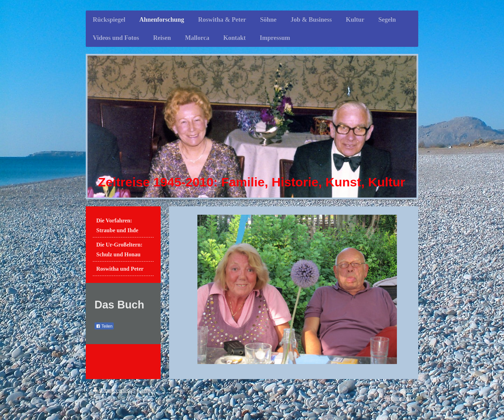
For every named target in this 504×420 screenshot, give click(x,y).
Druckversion (113, 390)
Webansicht (398, 398)
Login (404, 390)
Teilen (104, 326)
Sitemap (146, 390)
